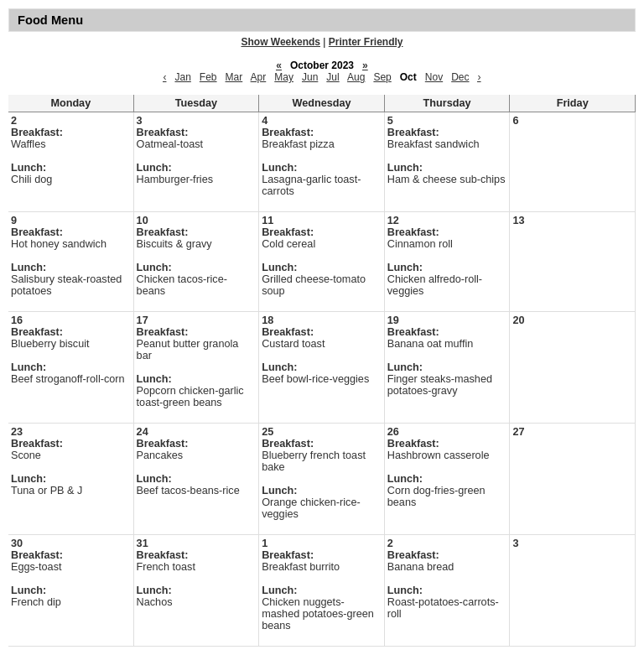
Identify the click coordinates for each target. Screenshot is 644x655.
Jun (310, 77)
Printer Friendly (366, 42)
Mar (234, 77)
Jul (332, 77)
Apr (259, 77)
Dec (460, 77)
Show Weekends (281, 42)
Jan (182, 77)
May (284, 77)
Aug (356, 77)
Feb (208, 77)
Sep (382, 77)
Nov (434, 77)
